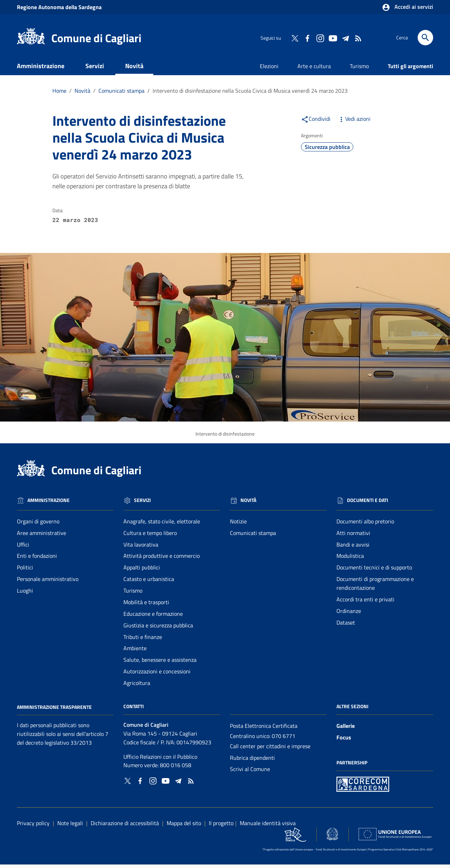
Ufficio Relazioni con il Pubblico (160, 760)
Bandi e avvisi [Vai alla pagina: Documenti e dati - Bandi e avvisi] (353, 548)
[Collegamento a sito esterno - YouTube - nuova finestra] (333, 38)
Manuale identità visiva (268, 827)
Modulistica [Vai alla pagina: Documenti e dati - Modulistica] (350, 559)
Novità (134, 69)
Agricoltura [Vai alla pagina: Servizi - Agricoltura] (137, 686)
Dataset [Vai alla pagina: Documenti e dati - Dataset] (346, 626)
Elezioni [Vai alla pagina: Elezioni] (269, 70)
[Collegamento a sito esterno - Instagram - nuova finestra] (320, 38)
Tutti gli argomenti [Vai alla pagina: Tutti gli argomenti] (410, 70)
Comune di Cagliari (96, 38)
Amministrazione (41, 69)
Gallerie (346, 729)
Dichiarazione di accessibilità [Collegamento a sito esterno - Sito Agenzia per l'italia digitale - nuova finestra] (125, 827)
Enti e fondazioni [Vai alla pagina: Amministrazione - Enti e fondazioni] (37, 559)
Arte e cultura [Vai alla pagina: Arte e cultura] (314, 70)
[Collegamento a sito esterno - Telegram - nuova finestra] (345, 38)
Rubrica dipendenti (252, 761)
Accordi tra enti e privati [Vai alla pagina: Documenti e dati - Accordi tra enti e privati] (365, 603)
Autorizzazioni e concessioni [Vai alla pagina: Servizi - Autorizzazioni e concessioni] (157, 675)
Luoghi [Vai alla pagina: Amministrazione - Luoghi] (25, 594)
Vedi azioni (354, 122)
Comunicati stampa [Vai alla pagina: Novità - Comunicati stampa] (253, 536)
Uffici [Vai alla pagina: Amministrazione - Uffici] (23, 548)
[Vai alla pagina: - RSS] (358, 38)
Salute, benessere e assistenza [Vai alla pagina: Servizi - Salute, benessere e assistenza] (160, 663)
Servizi (95, 69)
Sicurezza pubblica (327, 150)
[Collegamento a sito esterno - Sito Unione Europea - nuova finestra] (395, 837)
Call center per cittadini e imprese (270, 750)
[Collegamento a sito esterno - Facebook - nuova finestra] (307, 38)
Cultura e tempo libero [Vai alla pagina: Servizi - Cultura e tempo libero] (150, 536)
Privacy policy (33, 827)
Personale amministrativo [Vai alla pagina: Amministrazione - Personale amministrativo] (48, 582)
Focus (344, 741)
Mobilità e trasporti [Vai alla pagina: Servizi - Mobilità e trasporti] (146, 606)
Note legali (70, 827)
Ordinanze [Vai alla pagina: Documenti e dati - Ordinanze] (349, 614)
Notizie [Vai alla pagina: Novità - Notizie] (238, 525)
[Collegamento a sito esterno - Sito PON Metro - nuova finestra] (363, 787)
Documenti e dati (50, 86)
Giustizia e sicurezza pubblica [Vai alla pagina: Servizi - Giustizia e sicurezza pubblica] (158, 629)
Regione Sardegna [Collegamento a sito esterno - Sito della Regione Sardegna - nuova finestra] (59, 7)
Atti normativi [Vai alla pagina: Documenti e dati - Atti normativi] (353, 536)
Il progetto (221, 827)
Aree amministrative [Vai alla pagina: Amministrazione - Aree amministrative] (41, 536)
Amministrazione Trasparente (54, 710)
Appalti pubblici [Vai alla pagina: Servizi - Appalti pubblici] (142, 571)
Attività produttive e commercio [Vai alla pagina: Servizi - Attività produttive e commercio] (162, 559)
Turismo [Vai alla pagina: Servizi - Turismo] (133, 594)
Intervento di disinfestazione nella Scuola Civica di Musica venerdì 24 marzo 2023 (250, 94)
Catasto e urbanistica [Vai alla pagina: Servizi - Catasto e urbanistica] (149, 582)
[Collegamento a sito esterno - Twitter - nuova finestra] (295, 38)
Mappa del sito (184, 827)
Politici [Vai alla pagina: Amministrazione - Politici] (25, 571)
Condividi (316, 122)
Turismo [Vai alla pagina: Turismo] (359, 70)
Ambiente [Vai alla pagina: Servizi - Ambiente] (135, 652)
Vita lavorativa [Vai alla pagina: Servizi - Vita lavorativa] (141, 548)
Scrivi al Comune (250, 772)
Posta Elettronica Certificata (264, 729)
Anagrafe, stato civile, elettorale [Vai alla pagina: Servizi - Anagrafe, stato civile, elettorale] (162, 525)
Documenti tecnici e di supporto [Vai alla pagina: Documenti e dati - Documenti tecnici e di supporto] (374, 571)
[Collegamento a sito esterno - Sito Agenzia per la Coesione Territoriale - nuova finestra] (332, 838)
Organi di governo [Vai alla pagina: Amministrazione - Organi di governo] (38, 525)
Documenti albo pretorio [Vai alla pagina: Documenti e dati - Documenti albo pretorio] (365, 525)
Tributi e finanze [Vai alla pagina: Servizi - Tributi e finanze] (143, 640)
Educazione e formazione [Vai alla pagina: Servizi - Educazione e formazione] (153, 617)
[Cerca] (425, 38)
